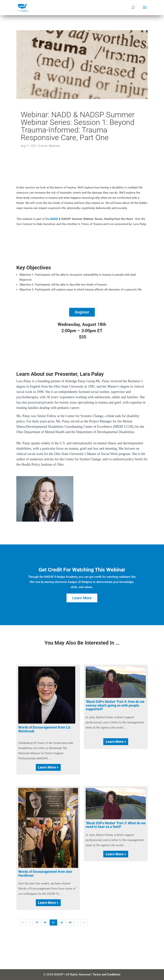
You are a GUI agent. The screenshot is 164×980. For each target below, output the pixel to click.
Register (82, 312)
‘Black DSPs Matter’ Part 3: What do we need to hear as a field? (116, 825)
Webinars (54, 146)
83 (70, 922)
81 (53, 922)
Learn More (82, 598)
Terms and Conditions (107, 974)
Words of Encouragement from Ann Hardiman (45, 873)
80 (45, 922)
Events (43, 146)
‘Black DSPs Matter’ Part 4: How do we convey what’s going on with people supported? (115, 705)
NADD (54, 219)
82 (62, 922)
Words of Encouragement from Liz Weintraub (44, 729)
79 (37, 922)
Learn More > (48, 767)
